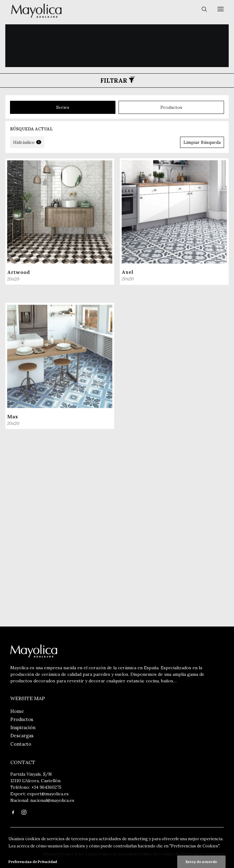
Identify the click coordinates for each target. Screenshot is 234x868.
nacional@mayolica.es (52, 800)
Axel (19, 410)
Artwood (18, 272)
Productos (22, 719)
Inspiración (23, 727)
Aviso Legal (85, 854)
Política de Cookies (156, 854)
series (63, 107)
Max (13, 554)
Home (17, 711)
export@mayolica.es (48, 794)
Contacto (21, 744)
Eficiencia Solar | (58, 854)
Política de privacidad (117, 854)
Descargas (22, 736)
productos (171, 107)
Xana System (22, 836)
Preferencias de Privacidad (200, 854)
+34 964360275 (46, 787)
